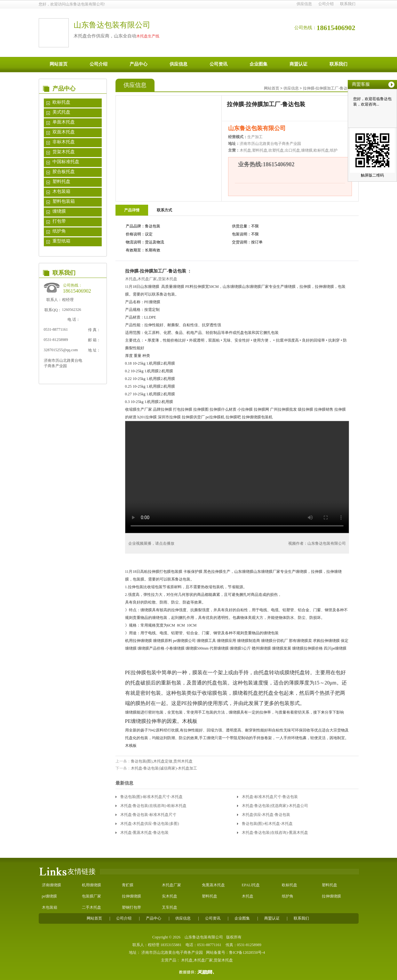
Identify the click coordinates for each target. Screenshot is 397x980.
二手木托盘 (91, 907)
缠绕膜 (59, 211)
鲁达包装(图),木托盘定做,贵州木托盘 (162, 761)
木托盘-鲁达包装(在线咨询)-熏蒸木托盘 (275, 833)
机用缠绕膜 (91, 885)
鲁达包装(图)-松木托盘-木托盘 (267, 824)
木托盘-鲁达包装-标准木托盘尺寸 (148, 815)
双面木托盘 (64, 132)
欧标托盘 (61, 102)
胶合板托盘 (64, 172)
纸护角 (59, 231)
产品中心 (139, 64)
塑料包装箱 (64, 201)
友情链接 (82, 871)
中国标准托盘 (66, 162)
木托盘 (131, 279)
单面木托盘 (64, 122)
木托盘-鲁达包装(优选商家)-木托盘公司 (275, 806)
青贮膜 (128, 885)
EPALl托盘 (251, 885)
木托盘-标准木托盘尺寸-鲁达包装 (270, 797)
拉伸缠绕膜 (131, 896)
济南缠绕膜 (52, 885)
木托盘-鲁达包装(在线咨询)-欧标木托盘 (154, 806)
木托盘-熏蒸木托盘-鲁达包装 (145, 833)
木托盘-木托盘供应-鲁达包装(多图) (150, 824)
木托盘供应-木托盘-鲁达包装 (266, 815)
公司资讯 (218, 64)
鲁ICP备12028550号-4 (247, 952)
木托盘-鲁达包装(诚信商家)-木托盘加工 (164, 768)
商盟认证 (298, 64)
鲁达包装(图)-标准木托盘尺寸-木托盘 (152, 797)
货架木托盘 (64, 152)
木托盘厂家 (147, 279)
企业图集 (258, 64)
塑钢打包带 (131, 907)
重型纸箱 (61, 241)
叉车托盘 (170, 907)
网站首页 (59, 64)
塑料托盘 (61, 182)
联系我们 (348, 4)
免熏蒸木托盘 (213, 885)
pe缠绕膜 (49, 896)
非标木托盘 (64, 142)
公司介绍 (326, 4)
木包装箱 (61, 191)
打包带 (59, 221)
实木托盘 (170, 896)
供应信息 (304, 4)
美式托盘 (61, 112)
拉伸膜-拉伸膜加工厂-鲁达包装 (329, 88)
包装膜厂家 (91, 896)
